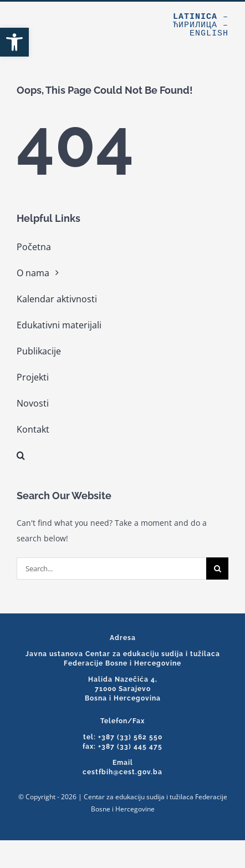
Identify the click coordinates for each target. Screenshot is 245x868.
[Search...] (111, 568)
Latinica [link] (195, 17)
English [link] (209, 34)
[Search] (217, 568)
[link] (14, 42)
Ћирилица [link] (195, 25)
